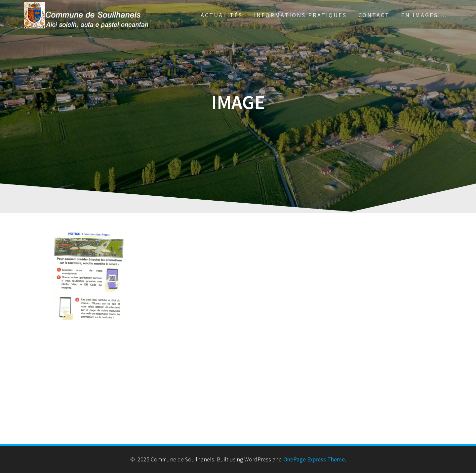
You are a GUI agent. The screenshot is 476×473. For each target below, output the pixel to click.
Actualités (222, 15)
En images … (424, 15)
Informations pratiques (300, 15)
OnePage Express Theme (314, 459)
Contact (374, 15)
